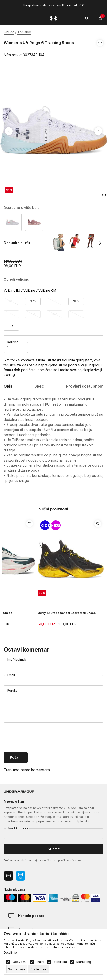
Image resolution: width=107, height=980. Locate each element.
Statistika (60, 962)
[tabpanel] (53, 131)
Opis (8, 386)
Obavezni (19, 962)
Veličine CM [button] (47, 291)
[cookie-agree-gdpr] (38, 969)
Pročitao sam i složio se (43, 861)
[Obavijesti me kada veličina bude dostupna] (11, 302)
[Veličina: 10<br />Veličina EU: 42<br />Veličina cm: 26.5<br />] (11, 327)
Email (11, 675)
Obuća (9, 32)
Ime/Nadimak (17, 659)
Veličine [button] (29, 291)
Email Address (18, 828)
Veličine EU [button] (12, 291)
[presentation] (40, 738)
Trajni (40, 962)
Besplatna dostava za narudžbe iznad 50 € (54, 5)
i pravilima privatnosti (69, 860)
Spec (39, 386)
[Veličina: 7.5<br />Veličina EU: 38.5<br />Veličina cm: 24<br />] (76, 302)
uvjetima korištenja (44, 860)
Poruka (12, 690)
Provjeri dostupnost (85, 386)
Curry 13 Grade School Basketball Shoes (67, 613)
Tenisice (24, 32)
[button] (100, 49)
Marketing (84, 962)
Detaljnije (10, 953)
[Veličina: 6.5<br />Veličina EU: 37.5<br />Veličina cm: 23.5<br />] (33, 302)
